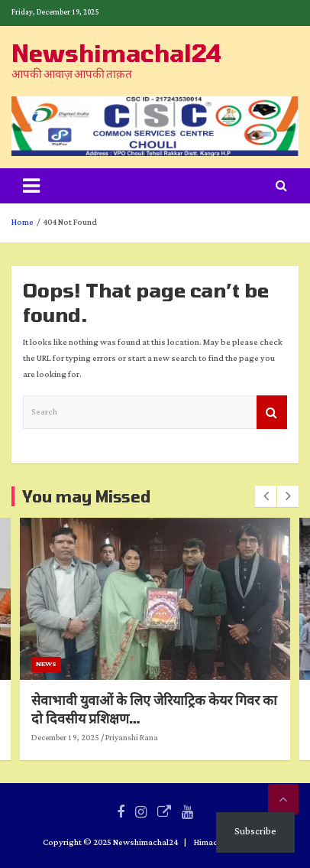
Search (272, 413)
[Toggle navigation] (31, 186)
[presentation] (266, 496)
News (135, 664)
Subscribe (255, 832)
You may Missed (86, 496)
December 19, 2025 (154, 738)
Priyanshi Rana (220, 738)
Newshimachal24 (116, 53)
